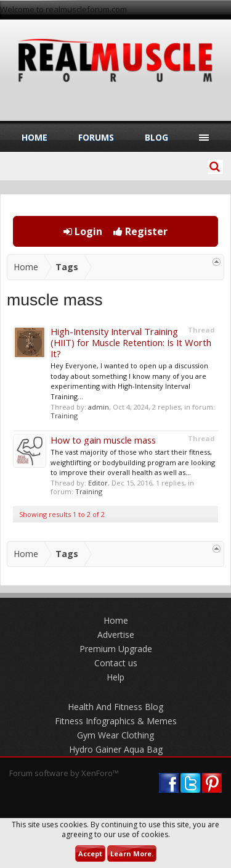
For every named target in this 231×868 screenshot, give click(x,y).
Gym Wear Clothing (115, 735)
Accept (90, 854)
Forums (96, 137)
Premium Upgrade (116, 649)
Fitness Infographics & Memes (116, 721)
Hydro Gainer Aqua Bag (116, 749)
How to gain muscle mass (103, 440)
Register (140, 231)
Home (34, 137)
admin (99, 407)
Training (64, 415)
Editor (98, 483)
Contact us (116, 663)
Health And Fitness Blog (115, 707)
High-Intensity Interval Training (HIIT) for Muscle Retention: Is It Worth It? (131, 342)
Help (115, 677)
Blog (156, 137)
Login (83, 231)
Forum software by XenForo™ (64, 773)
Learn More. (132, 854)
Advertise (116, 634)
